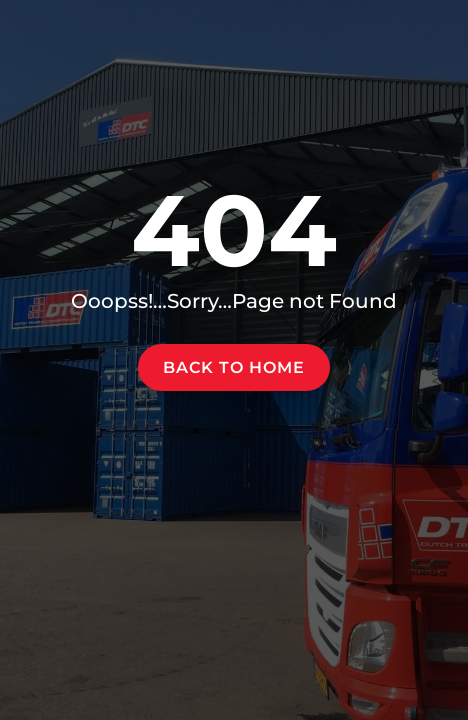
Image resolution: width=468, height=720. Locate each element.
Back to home (234, 367)
